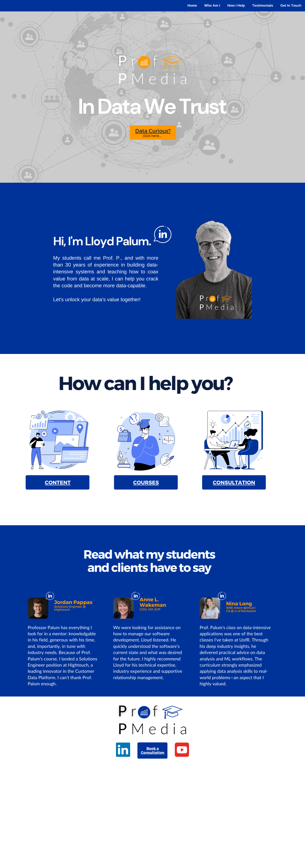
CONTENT (52, 482)
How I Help (236, 6)
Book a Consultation (153, 751)
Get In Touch (291, 6)
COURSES (140, 482)
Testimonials (263, 6)
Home (192, 6)
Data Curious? (153, 131)
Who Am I (212, 6)
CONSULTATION (228, 482)
